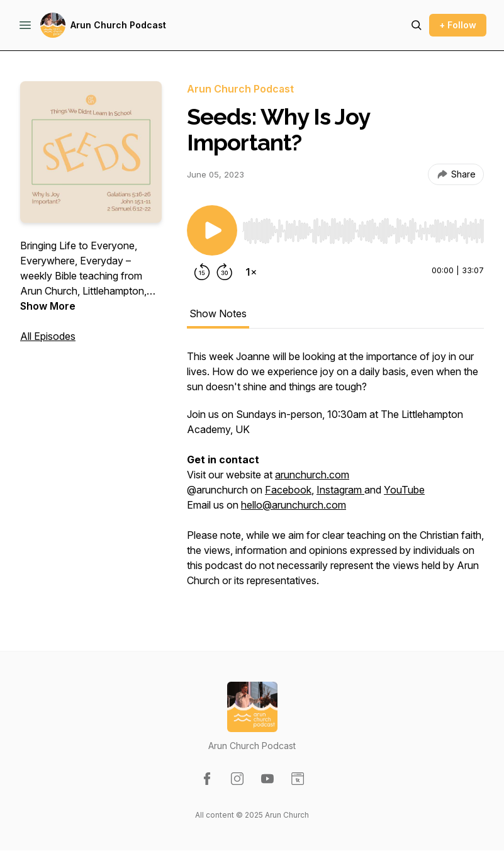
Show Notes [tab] (218, 313)
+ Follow (458, 25)
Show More (48, 306)
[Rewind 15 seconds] (202, 272)
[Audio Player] (363, 227)
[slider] (363, 231)
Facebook (288, 490)
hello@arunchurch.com (294, 505)
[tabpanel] (335, 475)
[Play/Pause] (212, 230)
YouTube (404, 490)
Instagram (340, 490)
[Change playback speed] (251, 272)
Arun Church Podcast (118, 25)
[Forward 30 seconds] (225, 272)
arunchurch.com (312, 475)
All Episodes (48, 336)
